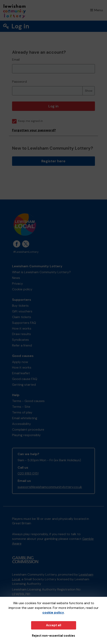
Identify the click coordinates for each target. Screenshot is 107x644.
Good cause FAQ (25, 379)
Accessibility (21, 424)
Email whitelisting (25, 418)
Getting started (24, 385)
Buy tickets (20, 306)
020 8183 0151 (28, 473)
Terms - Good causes (28, 401)
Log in (53, 106)
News (16, 278)
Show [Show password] (89, 91)
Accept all (54, 625)
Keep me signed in (27, 121)
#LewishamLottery (26, 252)
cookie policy (53, 612)
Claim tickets (22, 317)
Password (19, 82)
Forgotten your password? (34, 130)
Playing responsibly (26, 435)
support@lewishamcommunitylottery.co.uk (50, 487)
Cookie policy (22, 289)
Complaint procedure (28, 430)
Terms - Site (21, 407)
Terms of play (22, 412)
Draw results (21, 334)
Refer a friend (22, 345)
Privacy (17, 284)
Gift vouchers (22, 311)
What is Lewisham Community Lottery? (41, 272)
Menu (97, 10)
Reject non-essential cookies (53, 636)
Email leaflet (21, 373)
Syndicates (20, 340)
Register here (53, 161)
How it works (22, 328)
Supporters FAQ (24, 323)
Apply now (20, 362)
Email (16, 60)
